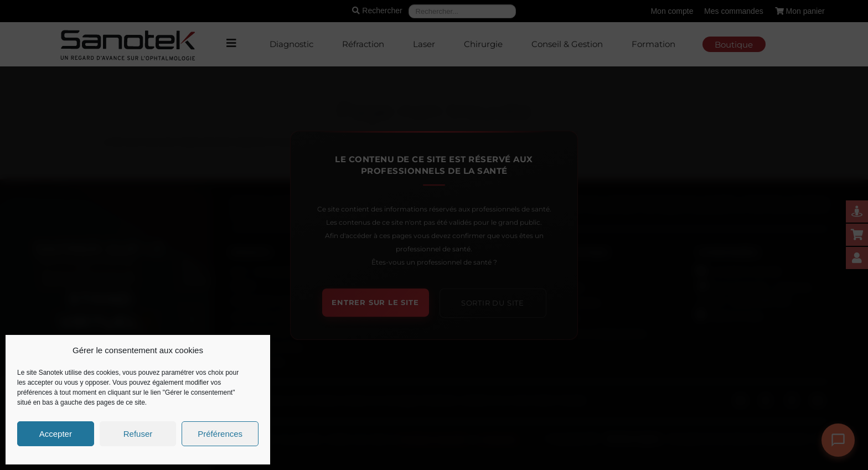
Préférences (220, 434)
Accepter (56, 434)
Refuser (138, 434)
